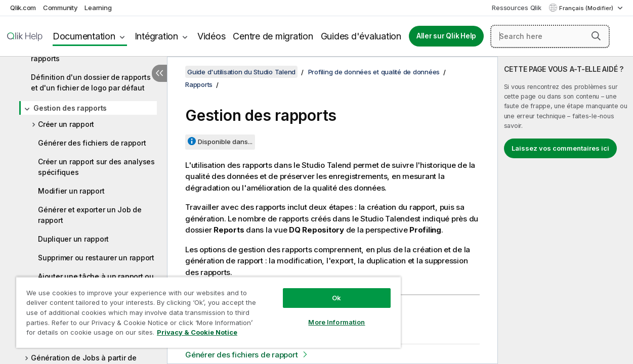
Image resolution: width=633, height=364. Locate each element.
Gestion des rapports (70, 108)
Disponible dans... (225, 142)
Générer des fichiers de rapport (92, 143)
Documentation (84, 36)
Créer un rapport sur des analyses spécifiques (96, 167)
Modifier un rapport (71, 191)
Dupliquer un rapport (73, 239)
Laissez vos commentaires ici (560, 148)
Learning (98, 8)
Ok (322, 290)
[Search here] (550, 36)
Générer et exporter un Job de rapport (90, 215)
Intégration (156, 36)
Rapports (199, 84)
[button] (596, 36)
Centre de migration (273, 36)
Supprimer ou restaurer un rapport (96, 258)
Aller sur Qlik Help (446, 36)
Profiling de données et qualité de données (374, 72)
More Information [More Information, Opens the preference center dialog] (322, 314)
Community (60, 8)
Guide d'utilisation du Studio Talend (241, 72)
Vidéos (212, 36)
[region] (200, 308)
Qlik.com (23, 8)
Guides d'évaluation (361, 36)
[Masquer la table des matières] (159, 73)
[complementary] (565, 210)
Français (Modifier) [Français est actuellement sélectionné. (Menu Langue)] (587, 8)
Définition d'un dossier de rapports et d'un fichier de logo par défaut (91, 82)
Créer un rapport (66, 124)
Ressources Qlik (516, 8)
